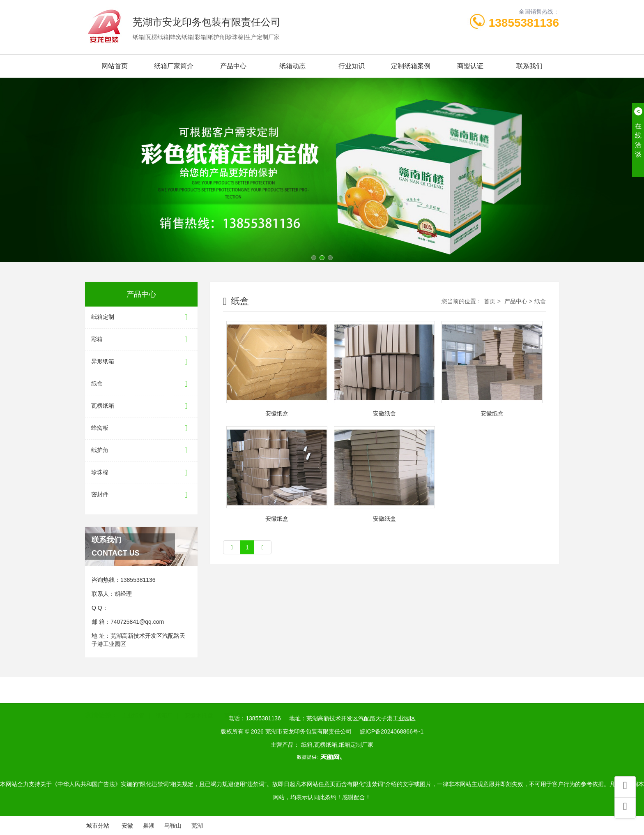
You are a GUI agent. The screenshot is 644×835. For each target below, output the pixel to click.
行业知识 (352, 66)
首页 (490, 301)
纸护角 (141, 451)
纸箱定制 (141, 317)
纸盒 (141, 384)
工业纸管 (133, 704)
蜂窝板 (141, 428)
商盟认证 (470, 66)
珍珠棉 (141, 473)
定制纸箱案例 (411, 66)
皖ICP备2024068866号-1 (392, 731)
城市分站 (98, 826)
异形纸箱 (141, 362)
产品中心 (233, 66)
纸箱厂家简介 (174, 66)
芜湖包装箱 (239, 704)
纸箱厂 (164, 704)
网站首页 (115, 66)
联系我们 (529, 66)
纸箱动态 (292, 66)
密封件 (141, 495)
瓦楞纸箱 (141, 406)
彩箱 (141, 340)
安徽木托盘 (199, 704)
